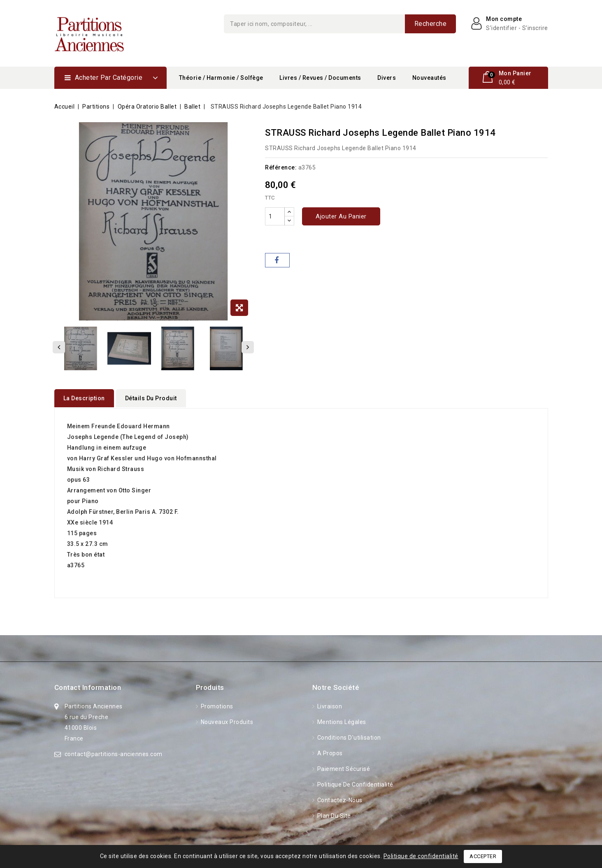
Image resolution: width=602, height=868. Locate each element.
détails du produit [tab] (151, 398)
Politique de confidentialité (354, 784)
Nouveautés (429, 78)
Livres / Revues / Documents (320, 78)
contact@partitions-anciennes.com (114, 753)
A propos (329, 752)
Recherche (431, 24)
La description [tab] (84, 398)
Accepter (483, 856)
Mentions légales (341, 721)
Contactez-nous (339, 799)
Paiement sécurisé (343, 768)
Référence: (281, 167)
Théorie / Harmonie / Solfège (221, 78)
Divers (387, 78)
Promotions (216, 706)
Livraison (329, 706)
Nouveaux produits (226, 721)
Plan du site (333, 815)
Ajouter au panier (341, 216)
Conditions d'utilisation (348, 737)
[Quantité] (275, 216)
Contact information (88, 687)
